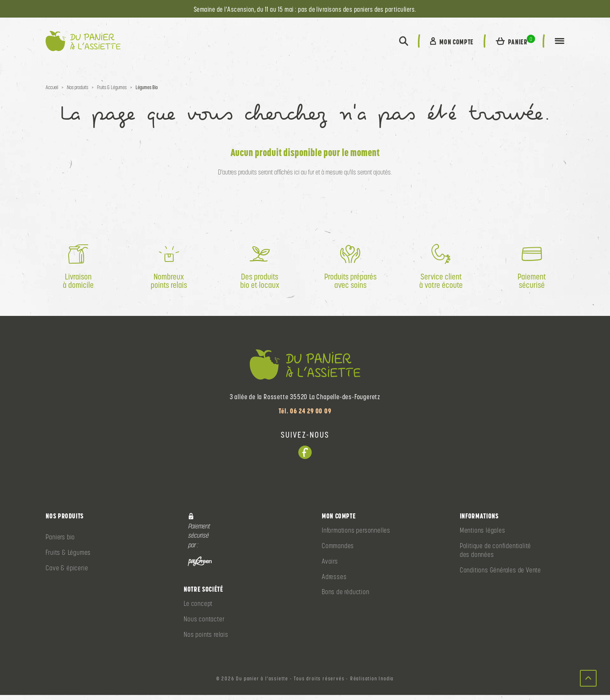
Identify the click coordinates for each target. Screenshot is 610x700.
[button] (403, 44)
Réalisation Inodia (372, 684)
